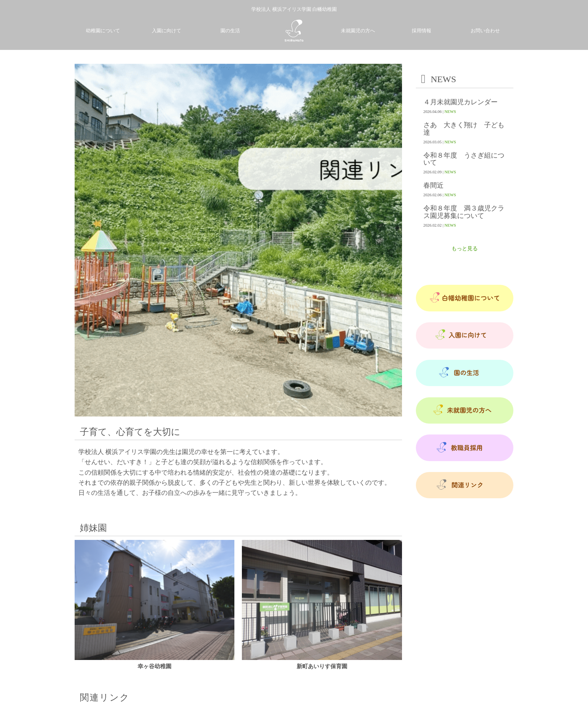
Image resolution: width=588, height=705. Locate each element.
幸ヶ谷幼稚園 (154, 666)
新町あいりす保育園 (322, 666)
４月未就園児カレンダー (460, 102)
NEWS (450, 111)
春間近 (433, 186)
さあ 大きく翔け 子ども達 (464, 129)
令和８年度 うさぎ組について (464, 159)
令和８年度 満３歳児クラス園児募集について (464, 212)
